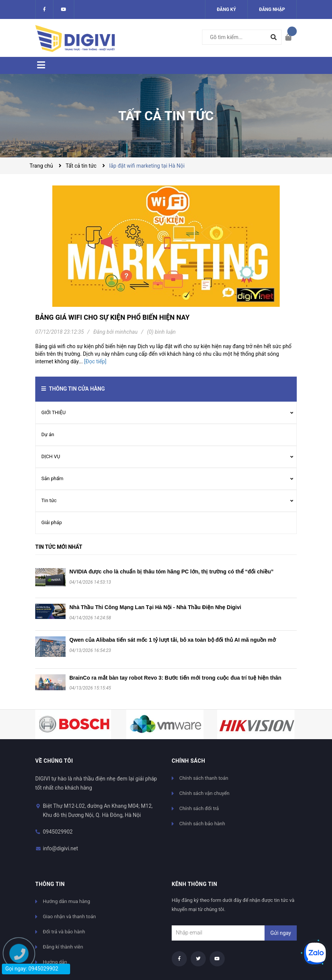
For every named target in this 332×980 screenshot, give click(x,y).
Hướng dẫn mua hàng (67, 901)
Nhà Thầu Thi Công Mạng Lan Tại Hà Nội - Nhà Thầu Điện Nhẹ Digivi (155, 607)
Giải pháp (52, 522)
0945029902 (58, 832)
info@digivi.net (60, 848)
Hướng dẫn (55, 962)
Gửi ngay (281, 933)
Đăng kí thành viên (63, 947)
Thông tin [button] (50, 884)
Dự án (48, 434)
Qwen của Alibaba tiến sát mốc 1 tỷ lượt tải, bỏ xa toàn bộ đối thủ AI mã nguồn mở (173, 640)
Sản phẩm (52, 478)
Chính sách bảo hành (202, 824)
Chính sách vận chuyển (204, 793)
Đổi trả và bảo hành (64, 932)
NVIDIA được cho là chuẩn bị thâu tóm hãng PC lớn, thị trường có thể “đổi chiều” (171, 572)
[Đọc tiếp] (95, 361)
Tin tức (49, 500)
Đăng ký (226, 9)
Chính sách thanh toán (204, 778)
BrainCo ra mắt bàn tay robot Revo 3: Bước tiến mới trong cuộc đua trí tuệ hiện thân (175, 678)
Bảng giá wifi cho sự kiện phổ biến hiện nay (112, 317)
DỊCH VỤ (51, 456)
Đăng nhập (272, 9)
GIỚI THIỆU (53, 412)
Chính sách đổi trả (199, 808)
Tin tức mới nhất (59, 547)
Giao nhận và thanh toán (69, 916)
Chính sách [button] (188, 761)
